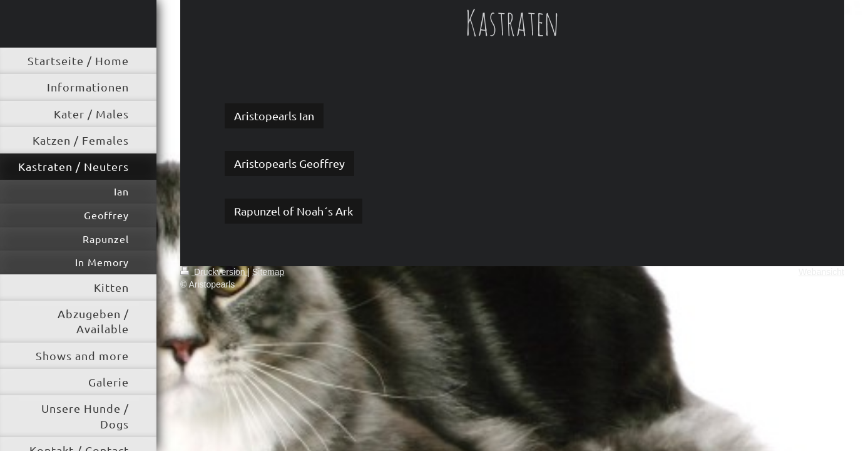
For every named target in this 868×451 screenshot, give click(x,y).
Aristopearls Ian (274, 116)
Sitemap (268, 272)
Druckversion (214, 272)
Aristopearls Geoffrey (289, 163)
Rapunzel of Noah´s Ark (294, 211)
